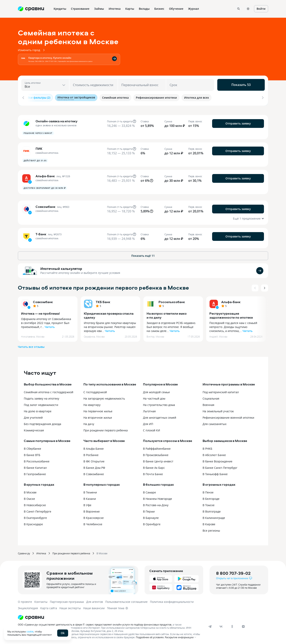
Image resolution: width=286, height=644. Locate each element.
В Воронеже (92, 510)
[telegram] (210, 625)
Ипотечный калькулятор (61, 268)
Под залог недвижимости (41, 404)
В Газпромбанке (35, 473)
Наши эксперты (70, 607)
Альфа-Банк (231, 301)
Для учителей (33, 416)
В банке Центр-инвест (158, 460)
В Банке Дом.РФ (94, 466)
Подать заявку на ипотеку (42, 397)
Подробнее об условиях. (150, 636)
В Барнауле (151, 517)
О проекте (25, 601)
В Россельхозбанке (37, 460)
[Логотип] (110, 616)
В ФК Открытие (94, 460)
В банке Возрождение (217, 460)
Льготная (149, 410)
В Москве (30, 491)
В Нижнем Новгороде (157, 498)
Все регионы (211, 529)
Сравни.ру (24, 552)
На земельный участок (218, 410)
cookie (30, 631)
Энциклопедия (28, 607)
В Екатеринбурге (35, 517)
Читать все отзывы (31, 346)
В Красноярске (94, 517)
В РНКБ (207, 447)
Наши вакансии (94, 607)
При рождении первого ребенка (106, 429)
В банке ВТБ (32, 454)
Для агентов (95, 601)
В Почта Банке (153, 473)
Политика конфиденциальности (172, 601)
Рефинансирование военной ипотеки (228, 416)
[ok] (232, 625)
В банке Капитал (35, 466)
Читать (50, 326)
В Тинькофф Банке (215, 473)
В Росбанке (91, 454)
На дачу (89, 423)
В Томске (209, 504)
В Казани (90, 498)
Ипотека (41, 552)
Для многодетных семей (160, 416)
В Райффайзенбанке (157, 447)
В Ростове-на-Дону (156, 504)
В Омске (29, 498)
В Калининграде (214, 517)
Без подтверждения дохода (43, 423)
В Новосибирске (35, 504)
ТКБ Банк (103, 301)
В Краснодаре (33, 523)
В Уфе (87, 504)
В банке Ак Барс (154, 466)
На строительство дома (159, 404)
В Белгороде (211, 498)
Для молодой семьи (156, 391)
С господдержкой (95, 391)
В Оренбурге (152, 523)
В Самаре (149, 491)
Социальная (211, 397)
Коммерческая (34, 429)
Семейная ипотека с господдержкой (49, 391)
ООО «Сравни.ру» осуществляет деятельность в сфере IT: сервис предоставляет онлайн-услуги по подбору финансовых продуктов (95, 623)
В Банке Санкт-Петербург (220, 466)
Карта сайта (49, 607)
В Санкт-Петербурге (38, 510)
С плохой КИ (152, 429)
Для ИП (148, 423)
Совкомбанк (43, 301)
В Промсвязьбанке (156, 454)
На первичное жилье (98, 410)
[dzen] (243, 625)
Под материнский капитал (221, 391)
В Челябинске (93, 523)
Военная (208, 404)
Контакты (41, 601)
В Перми (149, 510)
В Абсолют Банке (214, 454)
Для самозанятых (214, 423)
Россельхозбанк (172, 301)
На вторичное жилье (98, 416)
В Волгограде (212, 510)
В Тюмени (90, 491)
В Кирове (209, 523)
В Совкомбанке (94, 473)
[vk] (221, 625)
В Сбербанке (32, 447)
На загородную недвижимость (104, 397)
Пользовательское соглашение (126, 601)
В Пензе (208, 491)
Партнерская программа (67, 601)
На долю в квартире (38, 410)
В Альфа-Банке (94, 447)
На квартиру (92, 404)
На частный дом (154, 397)
